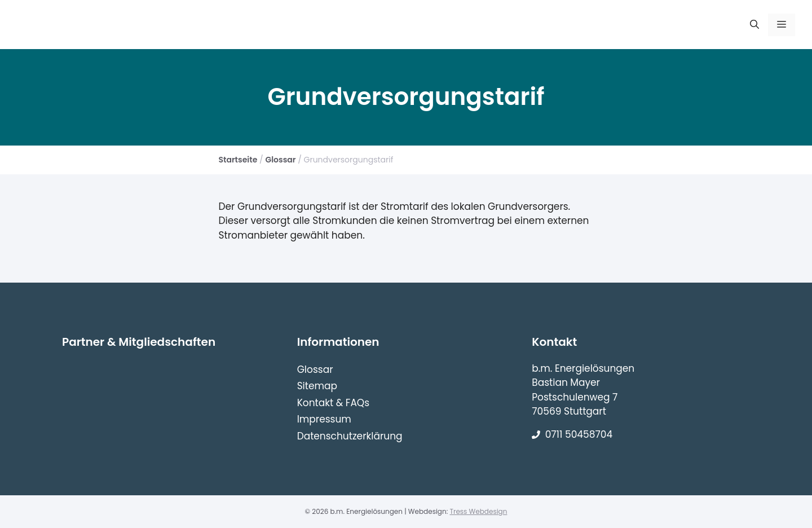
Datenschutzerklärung (350, 436)
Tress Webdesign (478, 511)
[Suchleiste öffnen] (754, 25)
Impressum (324, 419)
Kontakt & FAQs (334, 403)
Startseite (238, 160)
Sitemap (317, 386)
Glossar (280, 160)
